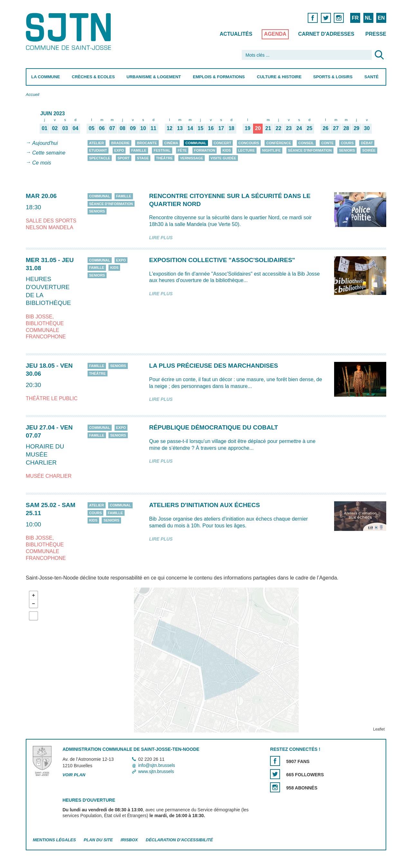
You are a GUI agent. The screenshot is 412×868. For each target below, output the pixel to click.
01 (44, 128)
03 (65, 128)
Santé (371, 77)
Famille (139, 150)
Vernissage (192, 158)
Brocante (147, 143)
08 (123, 128)
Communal (196, 143)
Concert (222, 143)
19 (248, 128)
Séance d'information (310, 150)
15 (201, 128)
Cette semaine (49, 153)
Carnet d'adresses (326, 34)
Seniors (347, 150)
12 (170, 128)
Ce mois (42, 163)
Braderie (120, 143)
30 (367, 128)
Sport (124, 158)
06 (102, 128)
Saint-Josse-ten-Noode (70, 31)
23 (289, 128)
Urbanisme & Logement (154, 77)
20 (258, 128)
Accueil (33, 94)
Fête (182, 150)
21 (268, 128)
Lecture (247, 150)
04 (76, 128)
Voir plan (74, 775)
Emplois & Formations (219, 77)
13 (180, 128)
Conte (328, 143)
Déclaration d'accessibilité (179, 840)
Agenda (275, 34)
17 (221, 128)
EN (381, 18)
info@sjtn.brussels (157, 765)
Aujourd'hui (45, 143)
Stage (143, 158)
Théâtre (164, 158)
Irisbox (129, 840)
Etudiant (98, 150)
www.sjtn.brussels (156, 771)
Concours (249, 143)
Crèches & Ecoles (93, 77)
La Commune (46, 77)
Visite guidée (223, 158)
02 (55, 128)
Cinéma (171, 143)
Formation (205, 150)
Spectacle (100, 158)
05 (92, 128)
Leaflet (379, 729)
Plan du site (98, 840)
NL (368, 18)
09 (133, 128)
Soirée (369, 150)
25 (310, 128)
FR (355, 18)
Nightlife (271, 150)
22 (278, 128)
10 (143, 128)
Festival (162, 150)
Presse (376, 34)
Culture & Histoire (279, 77)
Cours (347, 143)
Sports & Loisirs (333, 77)
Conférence (279, 143)
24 (299, 128)
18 (231, 128)
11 (154, 128)
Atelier (97, 143)
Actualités (236, 34)
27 (336, 128)
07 (112, 128)
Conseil (306, 143)
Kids (227, 150)
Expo (119, 150)
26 (326, 128)
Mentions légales (54, 840)
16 (211, 128)
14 (190, 128)
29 (357, 128)
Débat (367, 143)
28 (346, 128)
